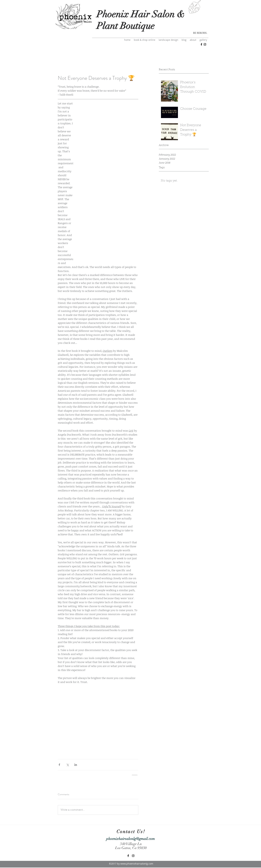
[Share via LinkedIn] (76, 765)
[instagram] (205, 44)
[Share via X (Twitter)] (67, 765)
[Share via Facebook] (59, 765)
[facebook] (201, 44)
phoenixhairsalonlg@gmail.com (130, 839)
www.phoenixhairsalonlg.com (137, 864)
